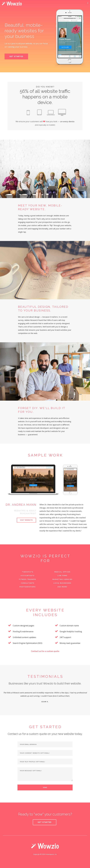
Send (45, 788)
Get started (45, 822)
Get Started (16, 56)
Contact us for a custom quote (45, 651)
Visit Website (26, 520)
